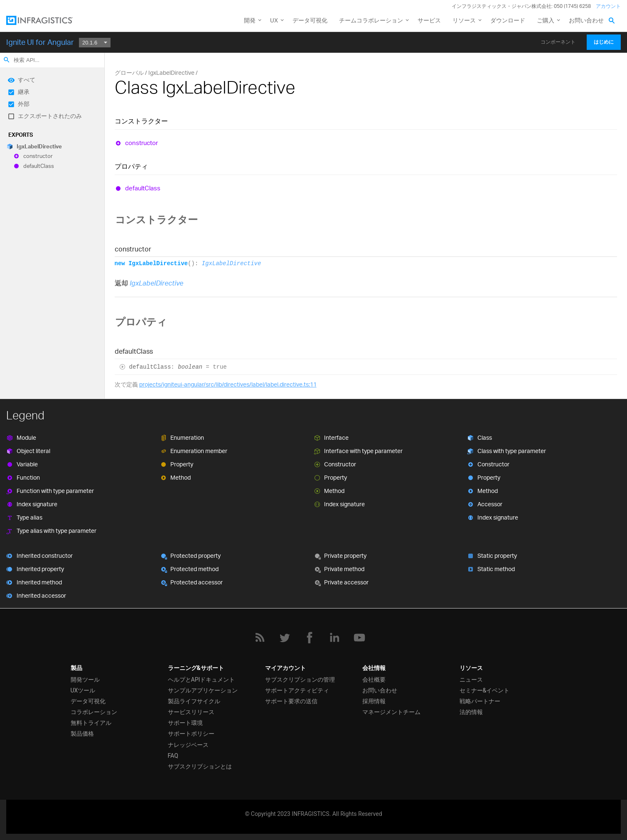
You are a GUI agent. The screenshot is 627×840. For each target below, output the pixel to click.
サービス (429, 20)
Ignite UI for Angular (40, 42)
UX (274, 20)
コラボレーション (94, 712)
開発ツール (85, 680)
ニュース (471, 680)
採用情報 (374, 701)
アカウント (608, 6)
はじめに (604, 42)
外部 (24, 104)
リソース (464, 20)
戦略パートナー (480, 701)
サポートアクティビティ (297, 690)
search (7, 60)
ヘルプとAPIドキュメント (202, 680)
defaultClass (39, 166)
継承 (24, 92)
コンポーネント (558, 42)
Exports (21, 135)
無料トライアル (91, 723)
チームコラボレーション (371, 20)
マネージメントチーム (391, 712)
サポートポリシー (191, 734)
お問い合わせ (586, 20)
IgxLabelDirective (39, 146)
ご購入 (546, 20)
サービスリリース (191, 712)
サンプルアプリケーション (203, 690)
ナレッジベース (188, 745)
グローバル (129, 73)
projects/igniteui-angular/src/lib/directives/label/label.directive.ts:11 (228, 384)
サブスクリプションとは (200, 766)
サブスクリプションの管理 (300, 680)
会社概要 (374, 680)
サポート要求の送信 (291, 701)
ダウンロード (508, 20)
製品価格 (82, 734)
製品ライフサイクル (194, 701)
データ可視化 (310, 20)
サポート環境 (185, 723)
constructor (38, 156)
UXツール (83, 690)
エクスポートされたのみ (50, 116)
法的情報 (471, 712)
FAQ (173, 756)
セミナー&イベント (485, 690)
